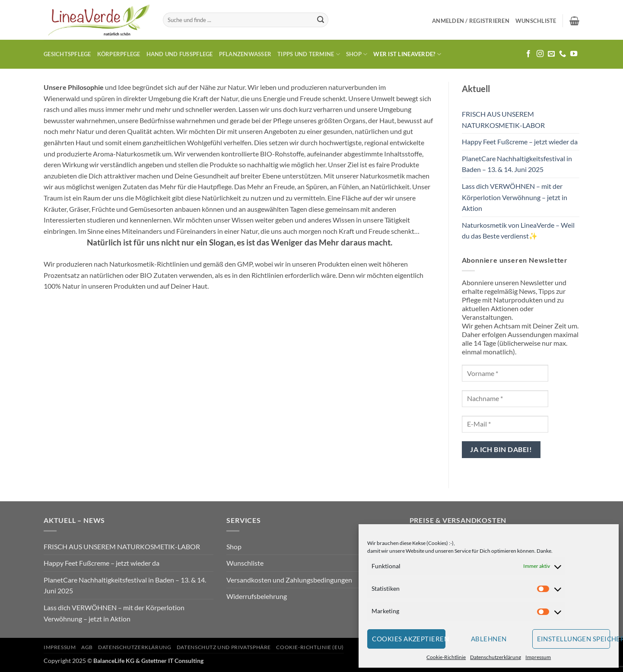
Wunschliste (245, 563)
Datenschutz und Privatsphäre (224, 647)
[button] (471, 21)
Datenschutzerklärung (496, 657)
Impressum (538, 657)
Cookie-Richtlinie (446, 657)
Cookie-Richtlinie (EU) (310, 647)
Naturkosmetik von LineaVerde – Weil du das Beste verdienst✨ (518, 231)
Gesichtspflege (67, 54)
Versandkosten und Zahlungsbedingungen (289, 580)
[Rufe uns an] (563, 54)
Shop (357, 54)
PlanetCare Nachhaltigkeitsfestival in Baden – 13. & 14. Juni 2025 (517, 164)
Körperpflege (119, 54)
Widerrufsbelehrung (257, 596)
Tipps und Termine (309, 54)
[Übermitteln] (321, 20)
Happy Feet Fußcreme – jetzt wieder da (520, 142)
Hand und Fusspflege (180, 54)
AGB (87, 647)
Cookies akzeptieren (409, 639)
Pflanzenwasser (245, 54)
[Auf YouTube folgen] (574, 54)
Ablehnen (489, 639)
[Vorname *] (505, 373)
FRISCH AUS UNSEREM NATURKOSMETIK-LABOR (503, 119)
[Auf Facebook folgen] (528, 54)
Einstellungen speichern (574, 639)
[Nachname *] (505, 399)
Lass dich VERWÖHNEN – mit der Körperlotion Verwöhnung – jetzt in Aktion (515, 197)
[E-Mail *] (505, 424)
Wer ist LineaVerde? (407, 54)
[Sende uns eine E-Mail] (551, 54)
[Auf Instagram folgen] (540, 54)
